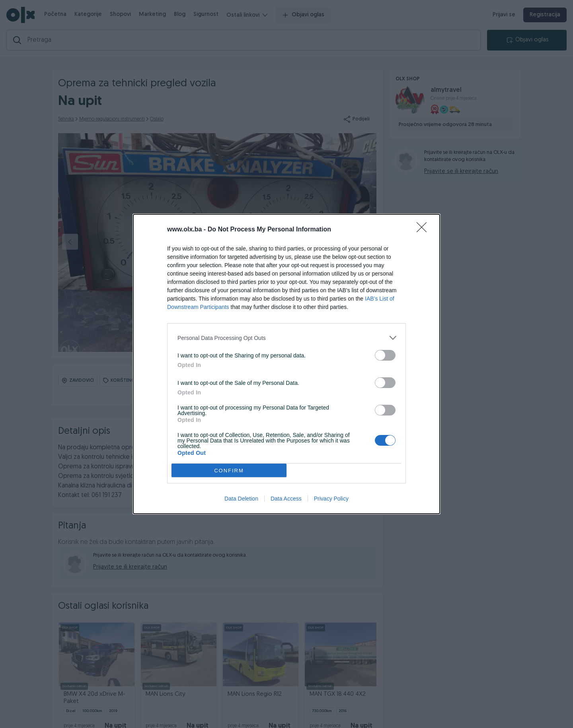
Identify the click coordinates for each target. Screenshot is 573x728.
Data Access (286, 499)
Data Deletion (241, 499)
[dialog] (286, 364)
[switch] (385, 355)
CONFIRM (229, 471)
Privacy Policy (331, 499)
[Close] (424, 230)
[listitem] (286, 338)
